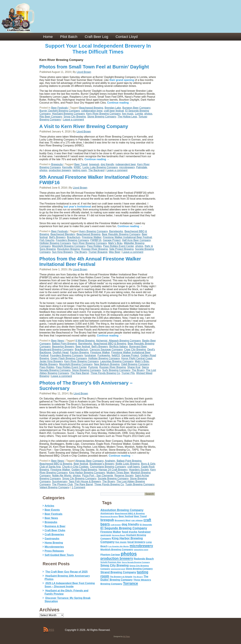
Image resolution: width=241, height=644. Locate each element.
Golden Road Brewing (84, 470)
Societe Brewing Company (113, 478)
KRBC (77, 167)
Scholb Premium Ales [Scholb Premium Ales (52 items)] (111, 562)
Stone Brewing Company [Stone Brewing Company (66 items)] (139, 569)
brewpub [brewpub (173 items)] (107, 520)
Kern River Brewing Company (103, 114)
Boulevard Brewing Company (56, 349)
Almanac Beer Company (89, 461)
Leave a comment (74, 120)
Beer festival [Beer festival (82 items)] (126, 516)
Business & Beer (55, 526)
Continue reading (120, 103)
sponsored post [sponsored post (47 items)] (118, 569)
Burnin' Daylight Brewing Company (60, 111)
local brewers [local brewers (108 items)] (136, 542)
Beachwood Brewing (91, 108)
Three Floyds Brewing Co (105, 373)
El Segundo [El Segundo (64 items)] (146, 525)
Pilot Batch (69, 37)
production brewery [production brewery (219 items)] (117, 558)
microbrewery (127, 167)
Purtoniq (93, 367)
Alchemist (102, 341)
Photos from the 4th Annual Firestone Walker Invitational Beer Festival (90, 262)
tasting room (80, 170)
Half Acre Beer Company (136, 240)
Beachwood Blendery (63, 234)
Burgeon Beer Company (136, 108)
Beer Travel (81, 164)
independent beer (126, 164)
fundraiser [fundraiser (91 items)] (144, 532)
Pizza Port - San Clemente (98, 476)
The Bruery (81, 252)
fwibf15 (116, 355)
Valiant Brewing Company (55, 487)
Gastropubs (52, 539)
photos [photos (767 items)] (129, 554)
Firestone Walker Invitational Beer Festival (127, 237)
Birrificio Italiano (118, 347)
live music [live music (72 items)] (121, 542)
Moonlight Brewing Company (69, 246)
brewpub (94, 164)
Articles (49, 506)
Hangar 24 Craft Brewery (113, 470)
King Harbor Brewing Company (87, 473)
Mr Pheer (126, 637)
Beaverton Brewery (63, 347)
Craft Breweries (54, 534)
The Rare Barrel (80, 373)
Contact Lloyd (127, 37)
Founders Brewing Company (72, 240)
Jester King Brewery (51, 361)
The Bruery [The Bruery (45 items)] (138, 577)
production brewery (60, 170)
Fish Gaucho (47, 240)
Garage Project (112, 240)
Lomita (139, 114)
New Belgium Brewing (107, 364)
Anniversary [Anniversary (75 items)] (107, 513)
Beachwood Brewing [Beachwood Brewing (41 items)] (109, 516)
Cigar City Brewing (135, 349)
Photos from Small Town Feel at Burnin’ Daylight (94, 67)
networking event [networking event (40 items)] (141, 550)
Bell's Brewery (57, 237)
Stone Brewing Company (102, 117)
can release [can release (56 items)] (137, 520)
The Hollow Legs (127, 117)
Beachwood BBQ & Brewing (110, 344)
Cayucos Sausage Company (106, 349)
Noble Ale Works (62, 476)
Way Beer (115, 252)
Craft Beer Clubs (55, 530)
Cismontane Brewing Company (108, 467)
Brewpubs (57, 164)
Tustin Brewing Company (140, 484)
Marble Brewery (49, 364)
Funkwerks (104, 355)
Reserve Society (124, 476)
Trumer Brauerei (98, 252)
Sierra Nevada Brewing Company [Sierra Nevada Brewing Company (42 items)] (136, 562)
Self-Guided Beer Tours (59, 555)
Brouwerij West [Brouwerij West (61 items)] (123, 520)
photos (148, 114)
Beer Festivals (59, 108)
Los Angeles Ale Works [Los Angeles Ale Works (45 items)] (119, 546)
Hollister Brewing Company (55, 243)
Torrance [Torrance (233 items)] (130, 583)
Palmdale (142, 167)
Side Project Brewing (121, 249)
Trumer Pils (128, 373)
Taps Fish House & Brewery (85, 481)
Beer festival (83, 347)
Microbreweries (54, 547)
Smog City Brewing (75, 117)
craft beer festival (114, 111)
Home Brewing (54, 543)
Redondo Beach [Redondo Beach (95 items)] (144, 559)
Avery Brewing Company (93, 231)
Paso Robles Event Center (119, 246)
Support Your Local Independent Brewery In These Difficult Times (98, 49)
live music (128, 114)
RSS (51, 630)
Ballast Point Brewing (64, 344)
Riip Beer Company (51, 117)
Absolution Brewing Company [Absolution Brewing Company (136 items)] (122, 510)
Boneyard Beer (138, 347)
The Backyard (96, 170)
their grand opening (122, 80)
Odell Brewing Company (135, 364)
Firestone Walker (92, 237)
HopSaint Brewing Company (68, 114)
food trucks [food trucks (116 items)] (130, 532)
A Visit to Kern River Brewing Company (84, 126)
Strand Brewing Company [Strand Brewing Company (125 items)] (118, 572)
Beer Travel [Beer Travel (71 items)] (140, 516)
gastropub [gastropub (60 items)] (106, 535)
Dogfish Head (61, 352)
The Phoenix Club (62, 484)
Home (48, 37)
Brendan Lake (113, 108)
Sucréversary (60, 481)
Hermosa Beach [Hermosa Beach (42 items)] (119, 535)
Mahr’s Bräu (115, 243)
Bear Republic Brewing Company (121, 234)
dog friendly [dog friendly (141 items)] (130, 524)
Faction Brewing (79, 352)
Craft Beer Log (96, 37)
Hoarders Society (139, 470)
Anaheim (110, 461)
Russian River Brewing (94, 249)
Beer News (58, 341)
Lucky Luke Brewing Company (100, 167)
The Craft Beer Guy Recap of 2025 (66, 572)
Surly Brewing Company (116, 370)
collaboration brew (92, 111)
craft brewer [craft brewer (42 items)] (116, 525)
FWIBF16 (96, 240)
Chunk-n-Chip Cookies (75, 467)
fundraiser (90, 355)
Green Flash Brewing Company (69, 358)
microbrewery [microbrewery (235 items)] (141, 546)
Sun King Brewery (62, 252)
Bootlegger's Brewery (102, 464)
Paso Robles (94, 246)
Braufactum (74, 237)
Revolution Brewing (69, 249)
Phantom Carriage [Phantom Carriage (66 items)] (110, 555)
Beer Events (52, 510)
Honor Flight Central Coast (137, 358)
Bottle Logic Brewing (128, 464)
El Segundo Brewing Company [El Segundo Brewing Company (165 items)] (124, 528)
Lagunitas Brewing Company (117, 361)
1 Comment (78, 487)
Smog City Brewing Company (79, 478)
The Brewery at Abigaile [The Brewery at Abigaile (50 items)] (121, 577)
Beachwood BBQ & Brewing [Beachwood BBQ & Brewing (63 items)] (130, 513)
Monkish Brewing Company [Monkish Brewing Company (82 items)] (117, 549)
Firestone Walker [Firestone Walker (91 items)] (111, 532)
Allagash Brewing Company (125, 341)
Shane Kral (134, 367)
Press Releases (54, 551)
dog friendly (107, 164)
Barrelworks (116, 231)
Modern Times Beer (118, 473)
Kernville (67, 167)
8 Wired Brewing (85, 341)
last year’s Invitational (77, 207)
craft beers (134, 467)
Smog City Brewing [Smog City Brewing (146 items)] (115, 565)
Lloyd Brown (84, 72)
